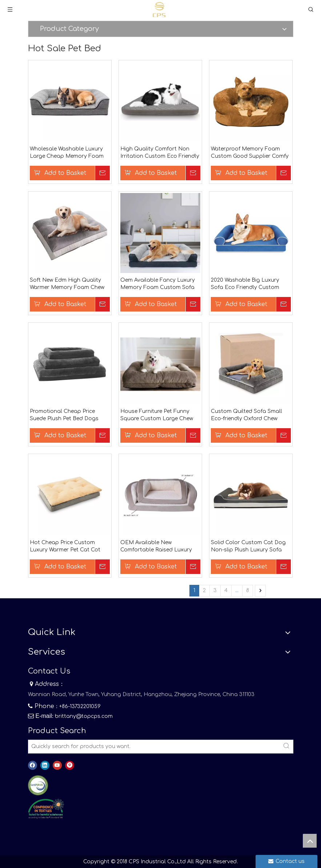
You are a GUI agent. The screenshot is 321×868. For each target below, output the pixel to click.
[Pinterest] (70, 765)
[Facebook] (33, 765)
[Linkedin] (45, 765)
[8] (46, 809)
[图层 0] (38, 785)
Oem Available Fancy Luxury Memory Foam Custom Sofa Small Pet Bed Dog (158, 284)
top (310, 841)
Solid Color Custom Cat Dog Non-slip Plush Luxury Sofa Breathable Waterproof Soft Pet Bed (248, 547)
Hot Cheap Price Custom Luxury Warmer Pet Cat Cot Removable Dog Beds (65, 547)
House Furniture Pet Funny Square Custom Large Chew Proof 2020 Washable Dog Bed (160, 415)
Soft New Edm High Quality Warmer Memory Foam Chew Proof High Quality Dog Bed (67, 284)
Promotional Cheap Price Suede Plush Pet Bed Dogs (64, 415)
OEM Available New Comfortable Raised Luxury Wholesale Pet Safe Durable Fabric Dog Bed (156, 547)
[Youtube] (57, 765)
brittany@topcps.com (84, 716)
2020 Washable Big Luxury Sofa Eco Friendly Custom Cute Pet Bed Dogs (245, 284)
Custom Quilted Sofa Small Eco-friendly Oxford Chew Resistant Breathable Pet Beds (250, 415)
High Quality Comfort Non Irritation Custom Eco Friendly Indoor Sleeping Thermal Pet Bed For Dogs (160, 153)
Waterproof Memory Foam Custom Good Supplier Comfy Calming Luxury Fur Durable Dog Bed (250, 153)
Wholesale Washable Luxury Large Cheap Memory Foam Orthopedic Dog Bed (67, 153)
